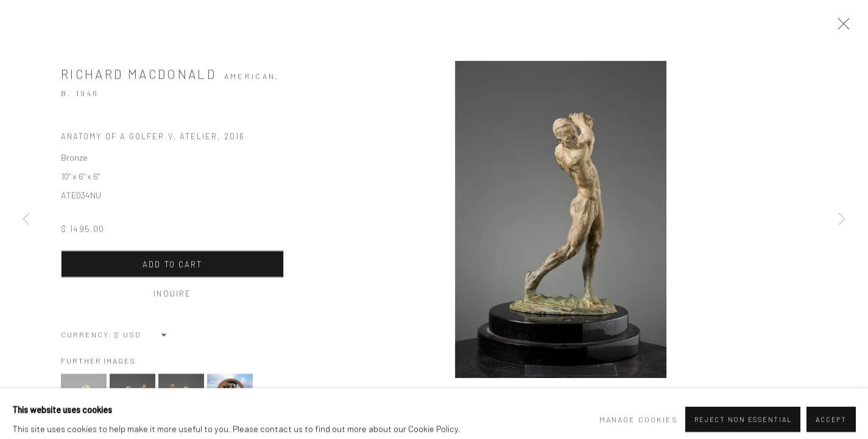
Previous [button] (26, 220)
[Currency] (141, 338)
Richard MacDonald (139, 80)
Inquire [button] (170, 297)
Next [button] (842, 220)
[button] (84, 400)
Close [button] (844, 27)
